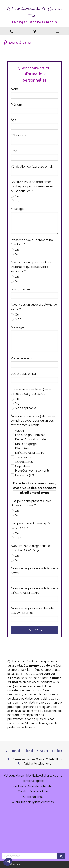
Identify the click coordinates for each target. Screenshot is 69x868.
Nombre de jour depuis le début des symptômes (33, 610)
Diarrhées (22, 448)
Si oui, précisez (21, 289)
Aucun (19, 430)
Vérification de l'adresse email (32, 166)
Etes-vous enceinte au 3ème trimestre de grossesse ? (31, 391)
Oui (17, 196)
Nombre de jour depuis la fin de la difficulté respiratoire (34, 590)
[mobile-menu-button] (57, 31)
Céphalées (23, 466)
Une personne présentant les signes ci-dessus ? (31, 503)
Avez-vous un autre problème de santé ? (34, 307)
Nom (14, 89)
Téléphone (18, 135)
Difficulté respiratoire (30, 453)
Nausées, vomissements (32, 470)
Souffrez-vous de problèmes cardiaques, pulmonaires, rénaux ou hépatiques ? (33, 186)
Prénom (16, 105)
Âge (14, 120)
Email (15, 151)
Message (17, 209)
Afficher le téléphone (37, 764)
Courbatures (24, 462)
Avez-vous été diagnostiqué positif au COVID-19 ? (30, 548)
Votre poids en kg (23, 374)
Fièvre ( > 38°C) (26, 475)
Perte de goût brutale (30, 435)
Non (18, 201)
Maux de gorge (26, 444)
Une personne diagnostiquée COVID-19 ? (31, 526)
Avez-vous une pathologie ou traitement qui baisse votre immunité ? (31, 267)
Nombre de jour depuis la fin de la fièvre (34, 570)
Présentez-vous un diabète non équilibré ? (33, 242)
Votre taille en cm (23, 358)
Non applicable (25, 408)
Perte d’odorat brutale (31, 439)
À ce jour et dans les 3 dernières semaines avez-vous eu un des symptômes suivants (33, 421)
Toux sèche (23, 457)
